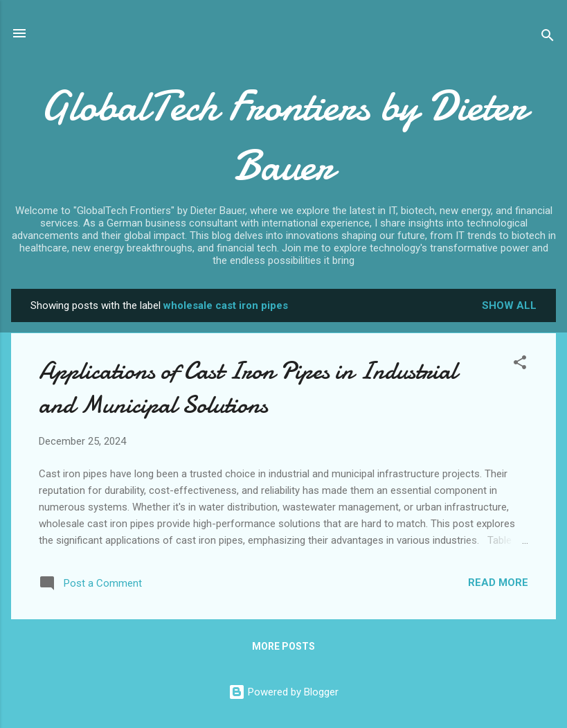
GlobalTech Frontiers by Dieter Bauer (283, 136)
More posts (283, 646)
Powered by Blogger (283, 692)
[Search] (548, 38)
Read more (498, 583)
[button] (520, 365)
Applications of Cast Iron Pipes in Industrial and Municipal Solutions (248, 388)
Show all (509, 305)
